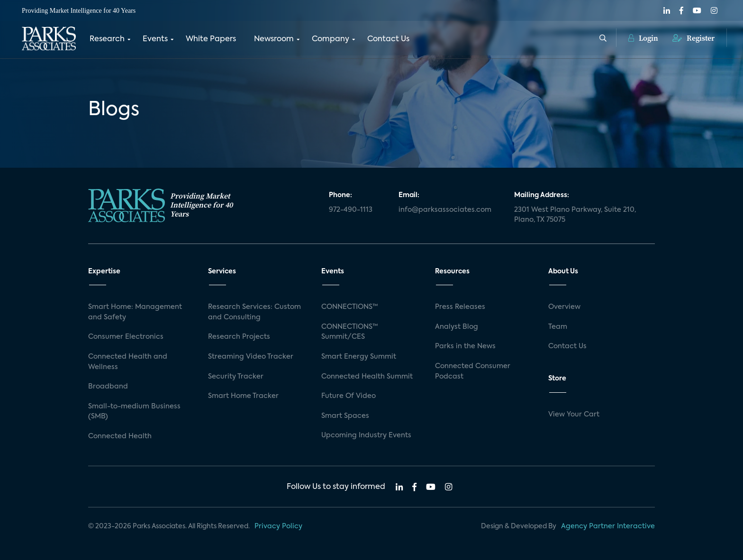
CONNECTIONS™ (350, 307)
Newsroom (274, 39)
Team (558, 327)
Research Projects (239, 337)
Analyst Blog (457, 327)
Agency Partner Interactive (608, 526)
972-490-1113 (351, 210)
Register (693, 38)
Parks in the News (465, 346)
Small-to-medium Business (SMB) (134, 412)
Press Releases (460, 307)
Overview (564, 307)
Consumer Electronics (126, 337)
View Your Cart (574, 415)
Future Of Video (349, 396)
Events (155, 39)
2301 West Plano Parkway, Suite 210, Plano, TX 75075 (575, 215)
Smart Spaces (345, 416)
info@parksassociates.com (445, 210)
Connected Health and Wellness (128, 362)
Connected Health (120, 436)
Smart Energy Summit (359, 357)
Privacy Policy (278, 526)
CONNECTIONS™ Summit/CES (350, 332)
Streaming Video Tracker (251, 357)
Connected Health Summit (367, 377)
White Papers (211, 39)
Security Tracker (236, 377)
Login (643, 38)
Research (107, 39)
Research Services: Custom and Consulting (254, 312)
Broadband (108, 387)
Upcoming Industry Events (366, 435)
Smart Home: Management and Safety (135, 312)
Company (331, 39)
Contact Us (388, 39)
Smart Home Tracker (243, 396)
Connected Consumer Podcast (473, 371)
